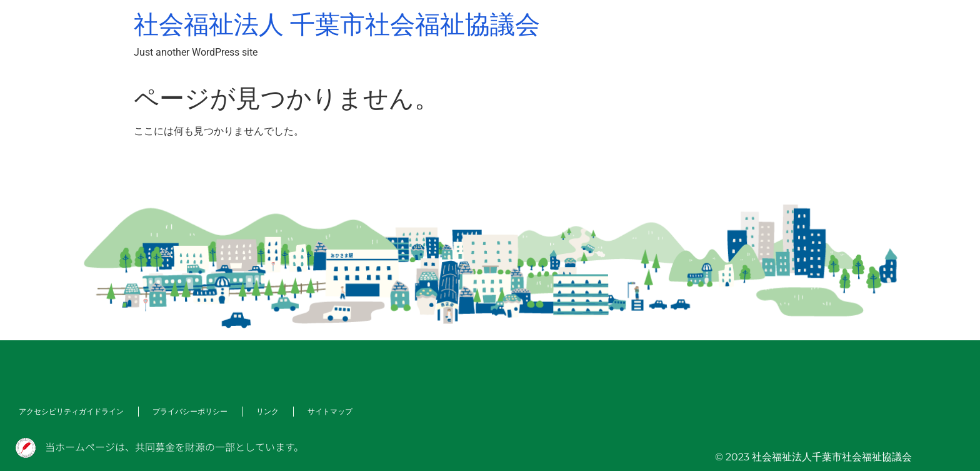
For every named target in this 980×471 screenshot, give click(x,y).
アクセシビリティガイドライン (71, 411)
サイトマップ (330, 411)
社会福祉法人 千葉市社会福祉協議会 (337, 25)
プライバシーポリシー (190, 411)
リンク (267, 411)
